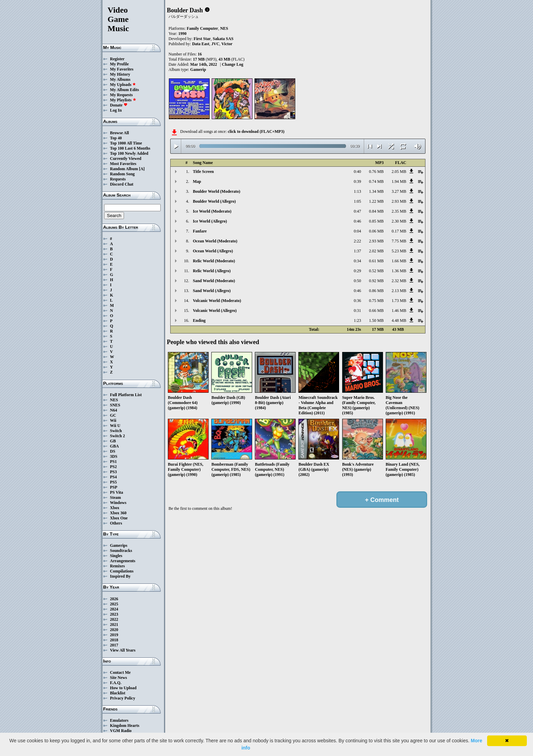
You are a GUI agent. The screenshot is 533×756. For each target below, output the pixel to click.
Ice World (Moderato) (212, 211)
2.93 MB (399, 201)
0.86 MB (376, 291)
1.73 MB (399, 301)
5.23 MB (399, 251)
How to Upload (123, 688)
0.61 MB (376, 261)
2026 (114, 599)
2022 (114, 619)
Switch (116, 431)
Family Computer (202, 28)
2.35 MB (399, 211)
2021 (114, 625)
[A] (142, 169)
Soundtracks (121, 551)
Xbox (115, 508)
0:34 (357, 261)
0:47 (357, 211)
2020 (114, 630)
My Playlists (123, 100)
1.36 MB (399, 271)
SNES (115, 405)
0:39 (357, 181)
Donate (119, 105)
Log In (116, 110)
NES (114, 400)
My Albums (120, 79)
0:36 (357, 301)
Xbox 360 (118, 513)
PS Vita (116, 492)
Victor (227, 44)
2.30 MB (399, 221)
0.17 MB (399, 231)
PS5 (113, 482)
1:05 (357, 201)
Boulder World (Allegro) (214, 201)
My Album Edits (125, 90)
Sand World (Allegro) (212, 291)
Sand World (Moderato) (214, 281)
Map (197, 181)
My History (120, 74)
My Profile (119, 64)
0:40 (357, 172)
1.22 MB (376, 201)
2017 (114, 645)
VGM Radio (121, 731)
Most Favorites (123, 164)
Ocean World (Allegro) (213, 251)
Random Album (124, 169)
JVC (215, 44)
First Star (202, 39)
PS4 (113, 477)
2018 (114, 640)
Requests (118, 179)
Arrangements (123, 561)
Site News (119, 678)
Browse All (119, 133)
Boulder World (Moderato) (216, 191)
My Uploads (123, 85)
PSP (114, 487)
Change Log (233, 64)
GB (113, 441)
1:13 (357, 191)
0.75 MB (376, 301)
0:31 (357, 311)
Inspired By (120, 576)
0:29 (357, 271)
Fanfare (200, 231)
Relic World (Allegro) (212, 271)
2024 (114, 609)
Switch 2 (117, 436)
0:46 (357, 221)
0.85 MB (376, 221)
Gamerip (198, 70)
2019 (114, 635)
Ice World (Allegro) (210, 221)
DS (113, 451)
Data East (201, 44)
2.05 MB (399, 172)
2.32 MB (399, 281)
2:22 (357, 241)
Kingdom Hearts (125, 726)
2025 (114, 604)
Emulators (119, 720)
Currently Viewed (126, 159)
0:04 (357, 231)
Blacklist (118, 693)
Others (116, 523)
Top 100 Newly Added (129, 153)
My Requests (121, 95)
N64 (114, 410)
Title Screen (203, 172)
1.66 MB (399, 261)
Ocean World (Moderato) (215, 241)
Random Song (122, 174)
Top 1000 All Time (126, 143)
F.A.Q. (116, 683)
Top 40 (116, 138)
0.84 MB (376, 211)
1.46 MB (399, 311)
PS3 (113, 472)
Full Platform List (126, 395)
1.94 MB (399, 181)
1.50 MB (376, 320)
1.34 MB (376, 191)
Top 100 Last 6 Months (130, 148)
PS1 (113, 462)
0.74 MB (376, 181)
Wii (113, 420)
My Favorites (122, 69)
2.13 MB (399, 291)
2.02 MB (376, 251)
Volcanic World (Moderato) (217, 301)
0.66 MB (376, 311)
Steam (115, 497)
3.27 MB (399, 191)
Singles (116, 556)
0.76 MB (376, 172)
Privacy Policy (123, 698)
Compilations (122, 571)
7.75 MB (399, 241)
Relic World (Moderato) (214, 261)
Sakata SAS (223, 39)
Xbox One (119, 518)
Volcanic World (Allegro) (215, 311)
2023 (114, 614)
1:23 (357, 320)
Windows (118, 503)
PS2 (113, 467)
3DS (114, 456)
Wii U (115, 426)
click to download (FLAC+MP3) (256, 131)
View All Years (123, 650)
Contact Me (120, 672)
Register (117, 59)
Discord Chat (122, 184)
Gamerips (119, 545)
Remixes (117, 566)
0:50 (357, 281)
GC (113, 415)
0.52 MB (376, 271)
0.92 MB (376, 281)
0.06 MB (376, 231)
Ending (199, 320)
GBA (114, 446)
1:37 (357, 251)
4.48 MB (399, 320)
